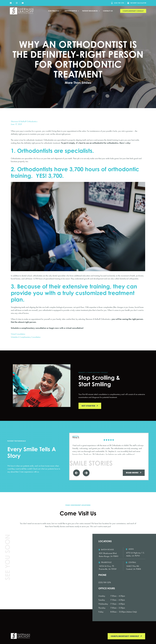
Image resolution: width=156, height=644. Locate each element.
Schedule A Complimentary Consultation (26, 337)
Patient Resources (91, 11)
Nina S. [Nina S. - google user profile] (76, 437)
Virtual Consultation (18, 334)
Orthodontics (72, 11)
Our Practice (55, 11)
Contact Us (108, 11)
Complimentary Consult (133, 11)
